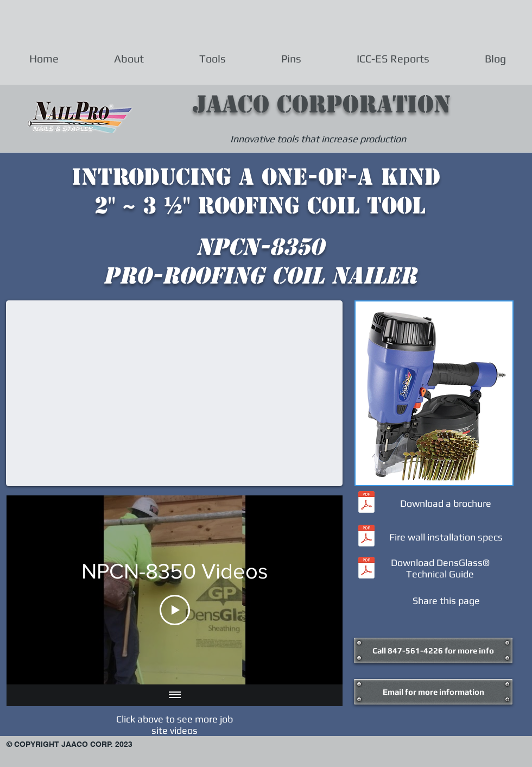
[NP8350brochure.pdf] (366, 503)
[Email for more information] (433, 692)
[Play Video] (175, 610)
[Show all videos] (175, 695)
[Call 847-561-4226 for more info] (433, 650)
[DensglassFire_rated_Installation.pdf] (366, 537)
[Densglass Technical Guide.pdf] (366, 569)
